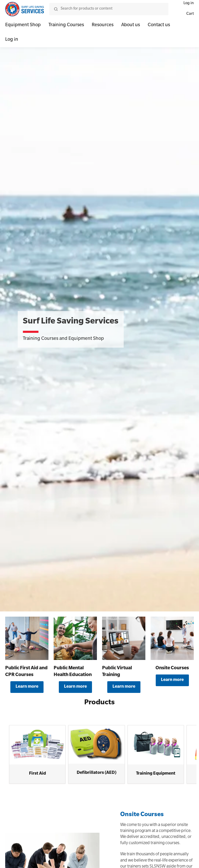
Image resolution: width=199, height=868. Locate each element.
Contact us (159, 25)
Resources (103, 25)
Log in (12, 40)
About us (131, 25)
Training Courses (66, 25)
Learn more (27, 687)
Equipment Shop (23, 25)
